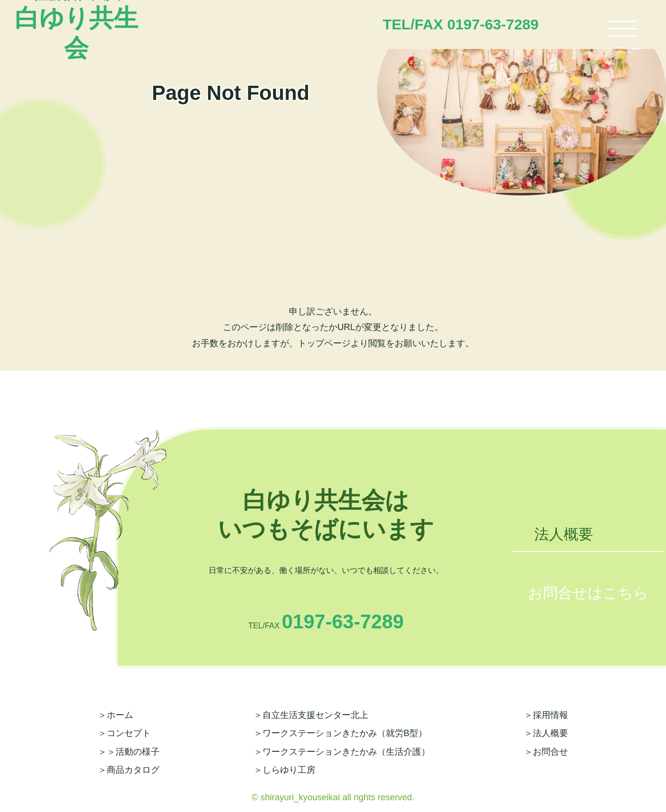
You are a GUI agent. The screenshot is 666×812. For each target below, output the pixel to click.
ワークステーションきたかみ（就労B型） (345, 733)
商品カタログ (133, 770)
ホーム (120, 715)
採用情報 (550, 715)
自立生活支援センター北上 (315, 715)
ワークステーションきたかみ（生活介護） (346, 752)
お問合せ (550, 752)
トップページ (324, 343)
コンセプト (129, 733)
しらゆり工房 (289, 770)
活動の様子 (138, 752)
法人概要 (564, 534)
